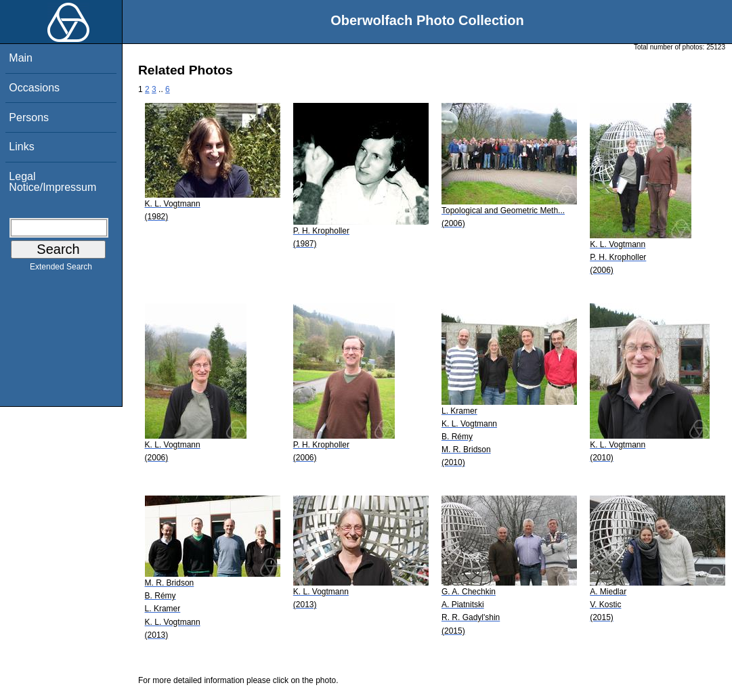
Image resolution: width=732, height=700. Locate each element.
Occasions (34, 88)
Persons (29, 117)
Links (21, 147)
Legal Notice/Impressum (52, 182)
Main (21, 58)
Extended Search (61, 269)
